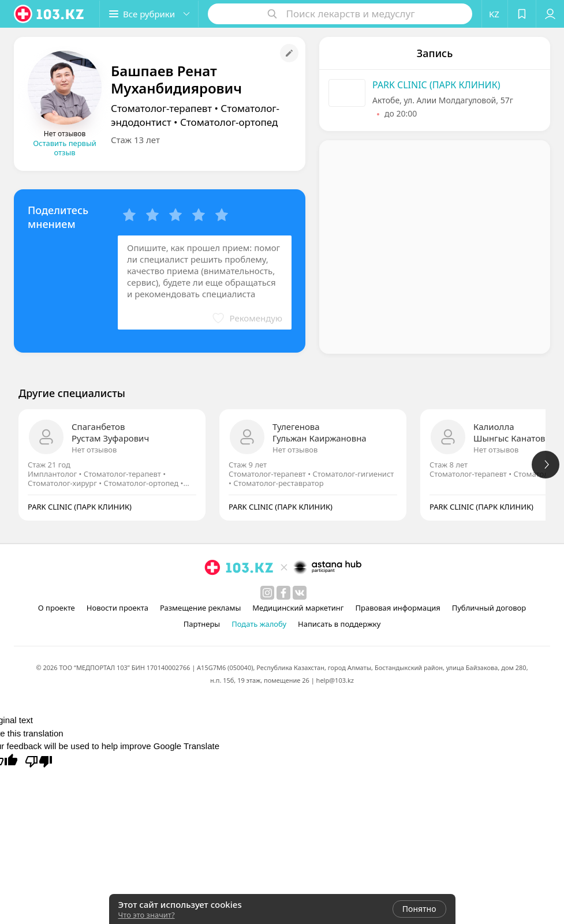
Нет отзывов (94, 450)
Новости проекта (117, 608)
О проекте (57, 608)
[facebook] (283, 593)
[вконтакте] (300, 593)
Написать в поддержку (339, 624)
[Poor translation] (39, 761)
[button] (149, 14)
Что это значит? (147, 915)
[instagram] (267, 593)
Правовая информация (398, 608)
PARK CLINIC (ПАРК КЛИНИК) (436, 85)
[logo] (50, 14)
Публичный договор (489, 608)
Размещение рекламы (200, 608)
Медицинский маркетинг (298, 608)
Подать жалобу (259, 624)
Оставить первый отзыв (65, 148)
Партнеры (202, 624)
